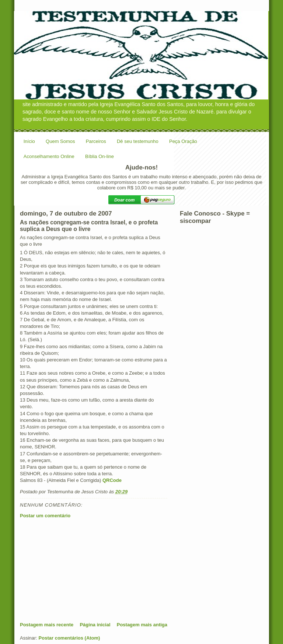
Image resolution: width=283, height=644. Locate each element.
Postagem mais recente (47, 625)
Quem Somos (60, 141)
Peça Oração (183, 141)
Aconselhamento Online (49, 156)
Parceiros (96, 141)
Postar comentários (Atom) (69, 638)
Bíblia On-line (99, 156)
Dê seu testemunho (138, 141)
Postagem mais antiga (142, 625)
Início (29, 141)
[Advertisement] (75, 570)
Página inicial (95, 625)
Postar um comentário (45, 516)
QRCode (112, 480)
